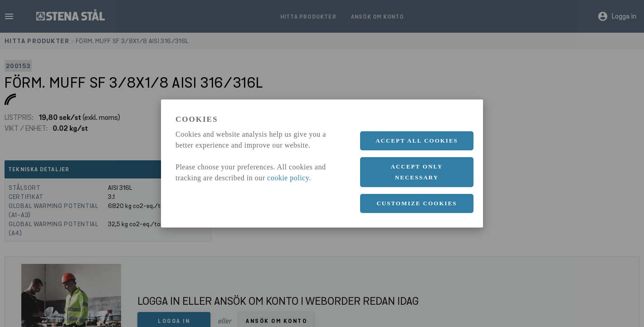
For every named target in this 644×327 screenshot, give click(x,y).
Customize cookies (417, 203)
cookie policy (288, 178)
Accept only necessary (417, 172)
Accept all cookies (417, 141)
